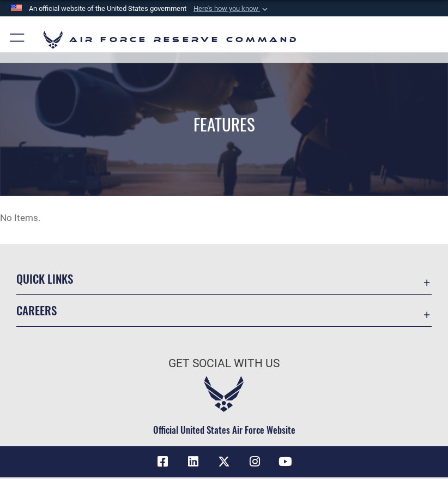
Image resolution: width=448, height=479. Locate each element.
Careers (37, 310)
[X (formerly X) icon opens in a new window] (224, 462)
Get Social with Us (224, 363)
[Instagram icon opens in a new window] (255, 462)
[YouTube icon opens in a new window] (285, 462)
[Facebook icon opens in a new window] (163, 462)
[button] (232, 9)
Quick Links (45, 279)
